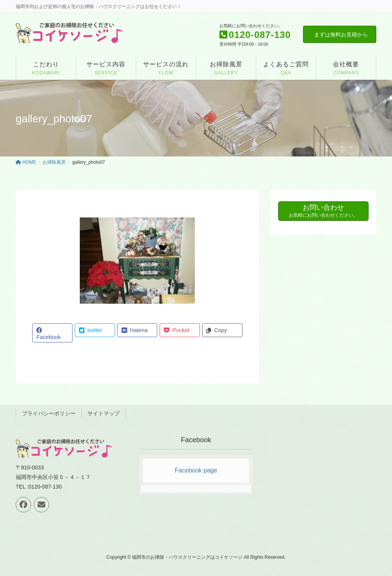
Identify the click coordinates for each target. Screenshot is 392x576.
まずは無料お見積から (341, 35)
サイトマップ (104, 413)
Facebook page (196, 470)
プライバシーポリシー (49, 413)
